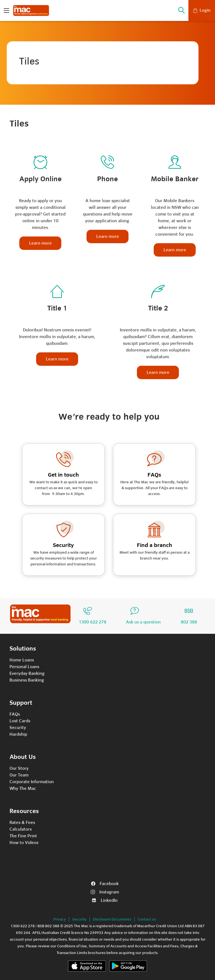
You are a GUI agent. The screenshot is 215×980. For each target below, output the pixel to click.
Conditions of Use (72, 946)
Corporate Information (32, 782)
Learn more (40, 243)
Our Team (19, 775)
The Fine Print (23, 836)
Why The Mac (23, 788)
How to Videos (24, 843)
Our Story (19, 768)
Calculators (21, 829)
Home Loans (22, 660)
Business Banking (27, 680)
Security (18, 728)
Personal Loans (24, 667)
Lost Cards (20, 721)
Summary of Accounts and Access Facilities (125, 946)
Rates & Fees (22, 823)
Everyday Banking (27, 673)
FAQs (15, 714)
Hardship (18, 734)
